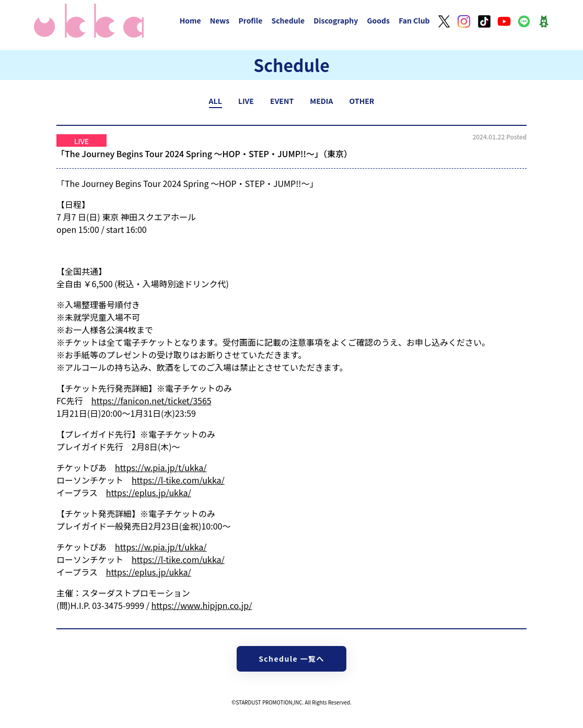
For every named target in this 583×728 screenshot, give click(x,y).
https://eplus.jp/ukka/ (149, 492)
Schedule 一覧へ (291, 659)
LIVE (246, 101)
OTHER (362, 101)
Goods (378, 20)
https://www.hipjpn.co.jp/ (202, 605)
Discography (336, 20)
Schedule (288, 20)
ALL (215, 101)
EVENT (282, 101)
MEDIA (321, 101)
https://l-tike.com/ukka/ (178, 480)
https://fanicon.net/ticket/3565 (151, 401)
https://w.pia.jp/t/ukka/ (161, 467)
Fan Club (414, 20)
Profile (250, 20)
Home (190, 20)
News (220, 20)
